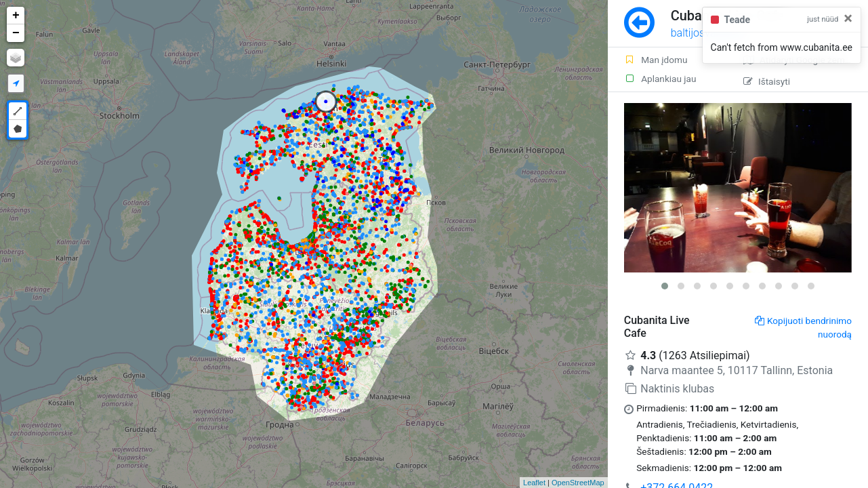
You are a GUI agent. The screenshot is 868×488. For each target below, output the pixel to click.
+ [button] (16, 16)
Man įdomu (656, 60)
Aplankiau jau (660, 79)
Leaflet (534, 483)
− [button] (16, 33)
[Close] (848, 18)
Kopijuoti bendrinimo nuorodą (803, 327)
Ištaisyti (767, 81)
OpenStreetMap (578, 483)
